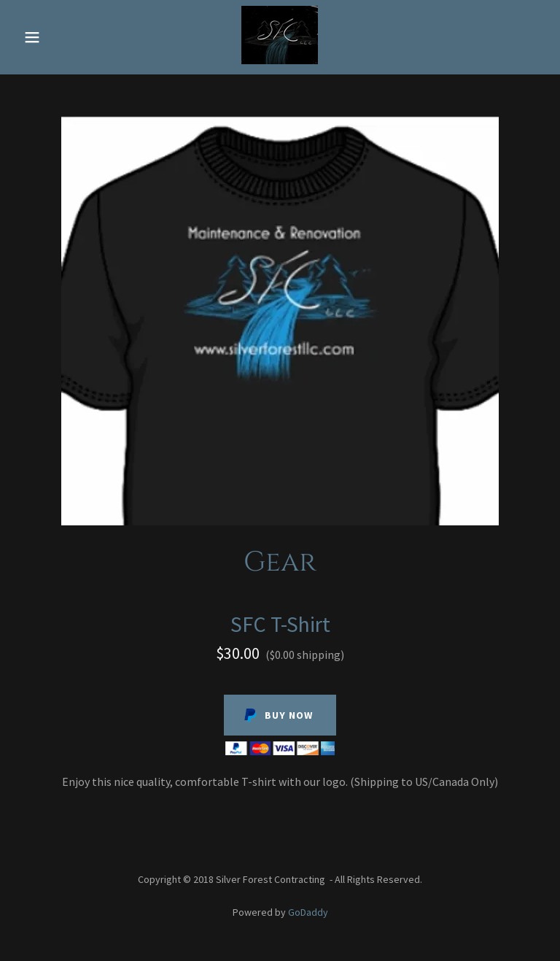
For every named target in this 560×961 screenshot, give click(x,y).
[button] (42, 37)
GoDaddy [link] (308, 912)
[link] (280, 60)
